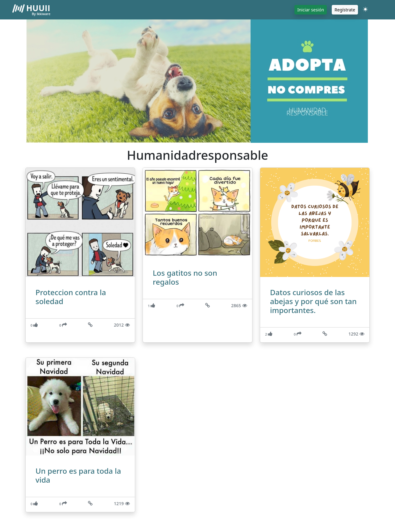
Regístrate (345, 10)
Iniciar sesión (311, 10)
